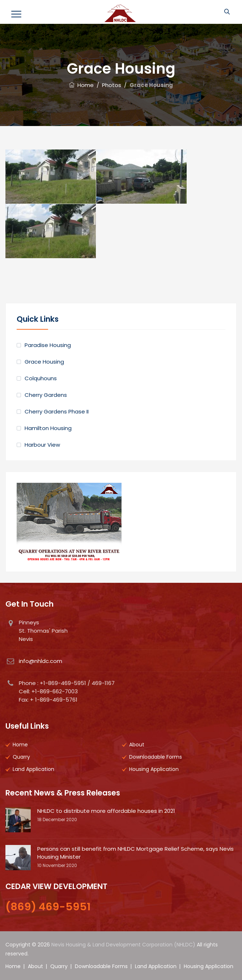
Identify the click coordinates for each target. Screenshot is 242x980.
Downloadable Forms (156, 757)
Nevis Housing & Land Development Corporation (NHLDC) (123, 945)
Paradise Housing (48, 345)
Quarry (21, 757)
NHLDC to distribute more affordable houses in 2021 (106, 811)
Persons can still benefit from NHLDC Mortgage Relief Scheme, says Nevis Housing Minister (135, 853)
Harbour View (42, 445)
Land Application (33, 769)
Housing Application (154, 769)
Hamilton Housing (48, 428)
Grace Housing (44, 362)
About (137, 745)
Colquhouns (41, 378)
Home (81, 85)
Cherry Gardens (46, 395)
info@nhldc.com (41, 661)
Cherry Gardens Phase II (57, 411)
